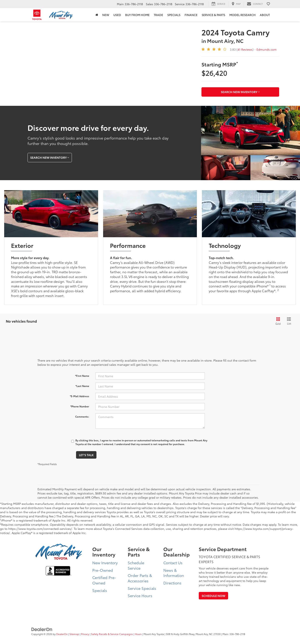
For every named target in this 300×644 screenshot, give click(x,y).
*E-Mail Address (79, 396)
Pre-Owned (103, 570)
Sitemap (74, 634)
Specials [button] (174, 15)
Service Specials (142, 588)
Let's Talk (86, 455)
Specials (100, 590)
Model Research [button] (242, 15)
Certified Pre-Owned (104, 580)
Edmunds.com (267, 49)
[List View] (289, 321)
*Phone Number (80, 406)
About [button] (265, 15)
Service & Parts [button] (213, 15)
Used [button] (117, 15)
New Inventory (105, 563)
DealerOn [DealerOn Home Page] (62, 634)
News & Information (174, 573)
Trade (158, 15)
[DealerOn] (42, 629)
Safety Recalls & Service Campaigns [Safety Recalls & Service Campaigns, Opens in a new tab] (112, 634)
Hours (138, 634)
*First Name (82, 376)
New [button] (106, 15)
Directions (172, 583)
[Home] (97, 15)
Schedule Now (213, 596)
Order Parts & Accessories (140, 578)
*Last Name (82, 386)
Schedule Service (136, 565)
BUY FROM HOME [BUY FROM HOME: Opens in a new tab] (137, 15)
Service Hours (140, 595)
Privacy (85, 634)
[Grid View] (277, 321)
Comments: (82, 416)
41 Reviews (245, 49)
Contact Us (173, 563)
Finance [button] (191, 15)
